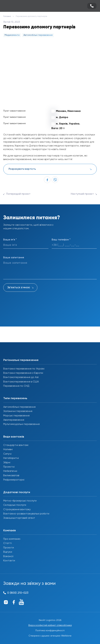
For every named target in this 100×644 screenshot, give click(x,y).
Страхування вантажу (17, 510)
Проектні (9, 467)
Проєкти (9, 548)
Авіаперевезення (14, 420)
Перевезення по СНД (16, 386)
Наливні (8, 450)
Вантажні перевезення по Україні (24, 369)
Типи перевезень (15, 398)
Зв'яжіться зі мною (19, 288)
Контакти (9, 561)
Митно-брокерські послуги (20, 501)
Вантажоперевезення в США (21, 382)
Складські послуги (15, 505)
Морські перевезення (16, 416)
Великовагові (11, 476)
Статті (8, 543)
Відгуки (8, 552)
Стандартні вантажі (16, 445)
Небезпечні (10, 471)
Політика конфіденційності (50, 631)
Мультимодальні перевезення (21, 424)
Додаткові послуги (17, 492)
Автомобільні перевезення (19, 407)
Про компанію (12, 539)
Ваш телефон (61, 240)
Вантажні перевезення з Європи (23, 373)
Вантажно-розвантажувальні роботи (26, 514)
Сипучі (7, 454)
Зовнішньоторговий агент (19, 518)
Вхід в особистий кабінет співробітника (50, 625)
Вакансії (8, 556)
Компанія (9, 531)
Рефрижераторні (14, 480)
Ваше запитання (14, 258)
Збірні (7, 463)
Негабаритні (11, 458)
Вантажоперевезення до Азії (21, 377)
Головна (7, 16)
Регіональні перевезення (21, 360)
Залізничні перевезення (18, 411)
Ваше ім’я (10, 240)
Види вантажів (14, 437)
